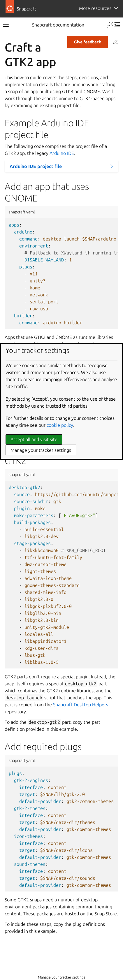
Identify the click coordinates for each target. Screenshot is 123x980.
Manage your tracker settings (61, 977)
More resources (95, 8)
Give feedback (88, 42)
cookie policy (60, 425)
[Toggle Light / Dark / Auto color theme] (110, 25)
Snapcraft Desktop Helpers (81, 705)
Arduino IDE (62, 153)
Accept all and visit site (34, 439)
